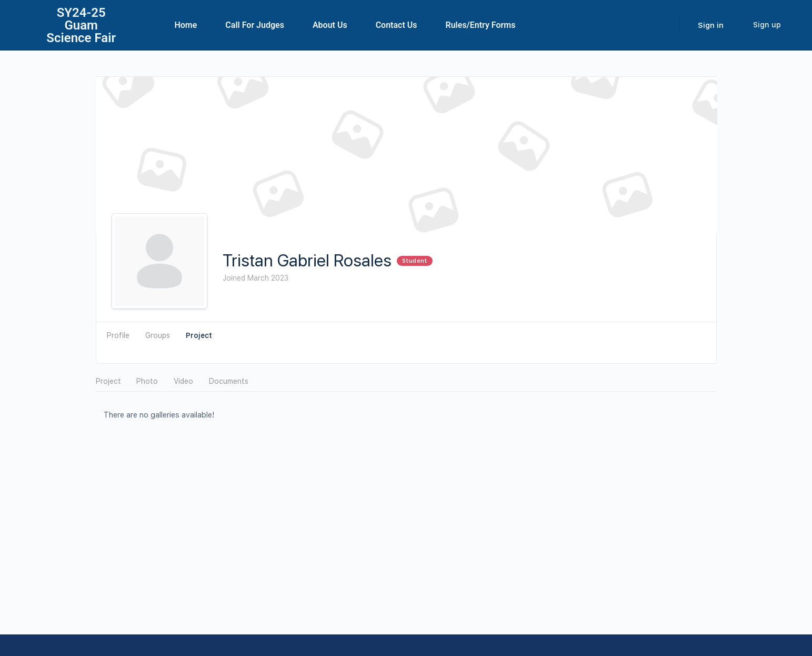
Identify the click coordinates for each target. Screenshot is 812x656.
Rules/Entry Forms (481, 25)
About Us (330, 25)
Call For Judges (255, 25)
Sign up (767, 25)
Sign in (711, 25)
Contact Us (397, 25)
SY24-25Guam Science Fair (81, 25)
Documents (229, 381)
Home (186, 25)
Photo (147, 381)
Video (183, 381)
